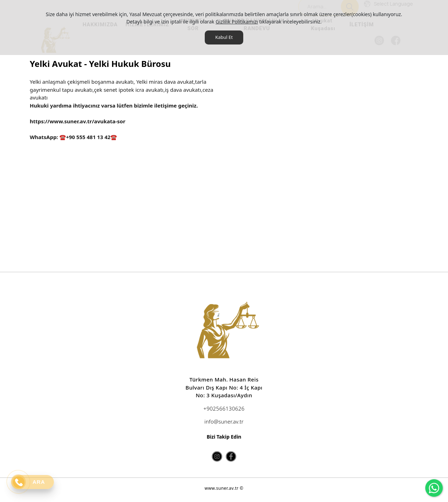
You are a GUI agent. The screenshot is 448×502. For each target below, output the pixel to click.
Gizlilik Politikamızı (237, 22)
